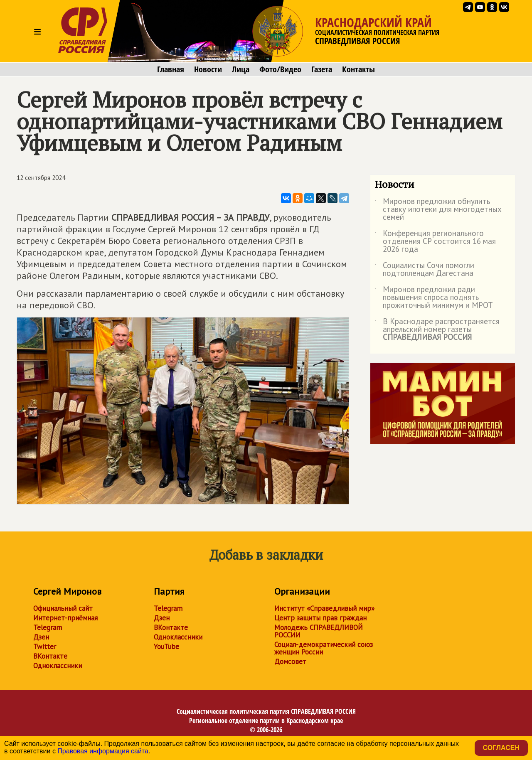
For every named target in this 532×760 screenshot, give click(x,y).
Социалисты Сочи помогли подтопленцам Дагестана (424, 270)
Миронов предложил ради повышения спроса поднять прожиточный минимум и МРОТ (434, 298)
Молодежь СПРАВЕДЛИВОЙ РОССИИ (319, 631)
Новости (208, 69)
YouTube (166, 647)
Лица (241, 69)
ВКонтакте (50, 656)
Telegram (48, 627)
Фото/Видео (280, 69)
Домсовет (290, 662)
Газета (322, 69)
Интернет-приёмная (65, 618)
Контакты (358, 69)
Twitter (45, 647)
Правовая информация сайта (103, 751)
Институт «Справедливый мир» (324, 608)
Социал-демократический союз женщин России (324, 648)
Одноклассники (58, 666)
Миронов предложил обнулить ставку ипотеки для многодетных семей (438, 210)
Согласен (501, 748)
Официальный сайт (63, 608)
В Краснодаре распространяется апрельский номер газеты (437, 330)
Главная (171, 69)
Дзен (41, 637)
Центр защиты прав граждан (320, 618)
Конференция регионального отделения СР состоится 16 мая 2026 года (435, 242)
